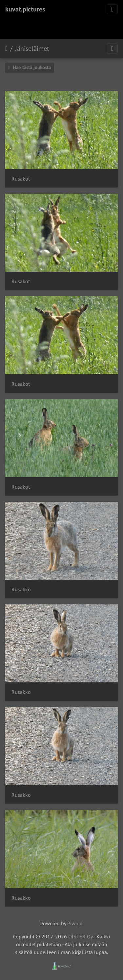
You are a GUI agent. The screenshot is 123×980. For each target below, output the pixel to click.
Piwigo (75, 923)
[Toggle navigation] (112, 9)
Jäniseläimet (32, 49)
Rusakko (21, 589)
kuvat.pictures (25, 9)
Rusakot (21, 179)
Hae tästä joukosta (30, 67)
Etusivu (6, 49)
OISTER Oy (80, 936)
